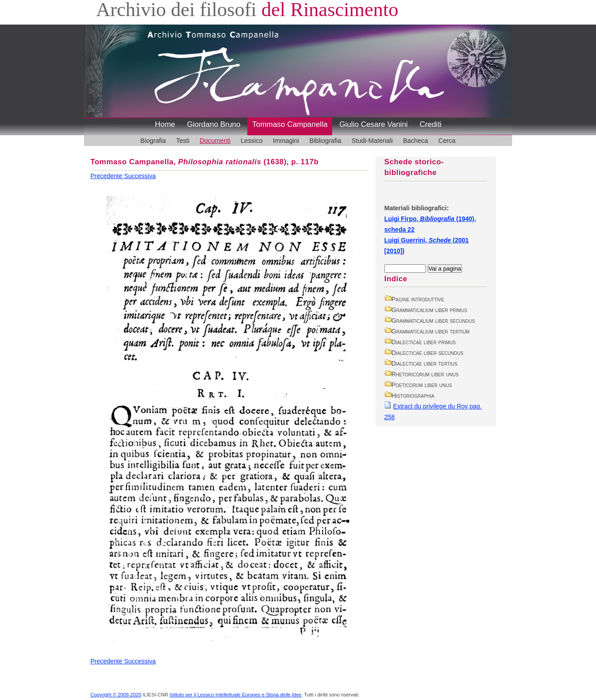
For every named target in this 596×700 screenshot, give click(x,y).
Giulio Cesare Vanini (373, 124)
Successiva (140, 176)
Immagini (286, 141)
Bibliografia (325, 141)
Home (165, 124)
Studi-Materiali (372, 141)
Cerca (447, 141)
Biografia (153, 141)
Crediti (431, 124)
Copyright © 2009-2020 (116, 695)
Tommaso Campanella (290, 124)
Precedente (107, 176)
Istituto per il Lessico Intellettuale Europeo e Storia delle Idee (235, 695)
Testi (183, 141)
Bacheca (416, 141)
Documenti (215, 141)
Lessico (252, 141)
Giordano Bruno (214, 124)
